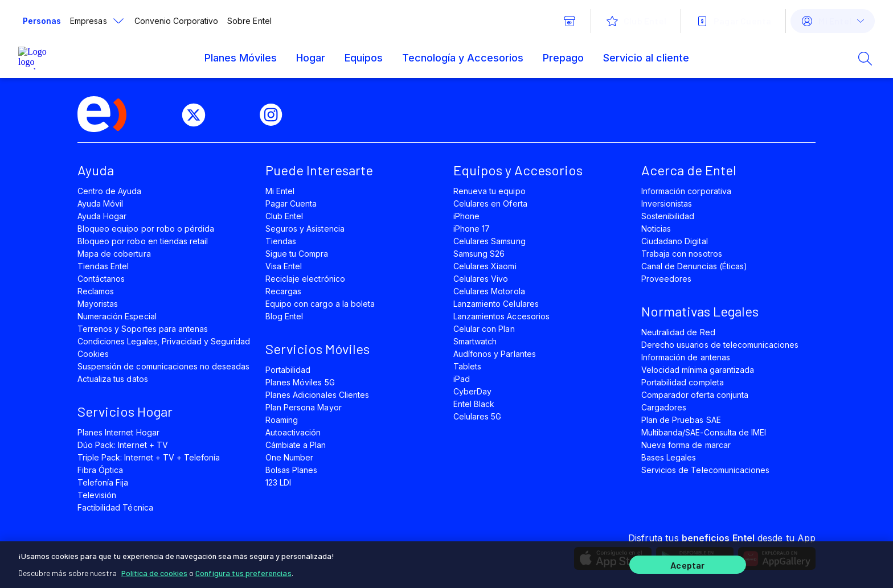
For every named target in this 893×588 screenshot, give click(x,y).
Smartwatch (475, 341)
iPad (462, 379)
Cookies (93, 354)
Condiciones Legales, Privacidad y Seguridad (164, 341)
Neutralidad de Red (678, 332)
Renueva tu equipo (489, 191)
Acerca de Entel (689, 170)
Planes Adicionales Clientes (317, 395)
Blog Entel (284, 316)
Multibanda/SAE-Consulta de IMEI (704, 432)
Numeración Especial (117, 316)
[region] (446, 564)
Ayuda (96, 170)
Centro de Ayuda (110, 191)
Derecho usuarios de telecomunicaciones (720, 345)
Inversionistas (667, 203)
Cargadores (664, 407)
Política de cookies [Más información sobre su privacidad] (154, 571)
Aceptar (687, 564)
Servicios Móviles (318, 349)
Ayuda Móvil (100, 203)
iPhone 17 (472, 229)
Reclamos (96, 291)
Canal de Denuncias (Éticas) (694, 266)
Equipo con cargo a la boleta (320, 304)
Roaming (282, 420)
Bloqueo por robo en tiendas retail (143, 241)
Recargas (283, 291)
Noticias (656, 229)
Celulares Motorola (489, 291)
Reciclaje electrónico (305, 279)
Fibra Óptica (100, 470)
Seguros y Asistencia (305, 229)
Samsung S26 (479, 254)
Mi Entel (280, 191)
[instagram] (276, 115)
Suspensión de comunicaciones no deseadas (163, 366)
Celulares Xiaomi (485, 266)
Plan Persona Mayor (304, 407)
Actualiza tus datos (113, 379)
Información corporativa (686, 191)
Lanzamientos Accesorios (501, 316)
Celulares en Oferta (490, 203)
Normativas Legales (700, 311)
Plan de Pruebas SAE (681, 420)
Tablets (467, 366)
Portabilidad (288, 370)
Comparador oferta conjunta (695, 395)
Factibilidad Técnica (115, 507)
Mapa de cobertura (114, 254)
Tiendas (281, 241)
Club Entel (284, 216)
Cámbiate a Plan (296, 445)
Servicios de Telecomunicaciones (705, 470)
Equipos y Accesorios (518, 170)
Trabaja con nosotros (682, 254)
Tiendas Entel (103, 266)
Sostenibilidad (668, 216)
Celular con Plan (484, 329)
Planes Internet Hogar (118, 432)
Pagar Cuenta (291, 203)
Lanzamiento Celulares (496, 304)
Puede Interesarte (319, 170)
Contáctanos (101, 279)
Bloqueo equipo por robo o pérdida (146, 229)
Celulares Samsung (489, 241)
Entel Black (474, 404)
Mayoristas (98, 304)
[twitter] (198, 115)
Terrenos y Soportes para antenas (143, 329)
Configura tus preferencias (243, 571)
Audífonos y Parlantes (495, 354)
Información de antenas (686, 357)
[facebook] (159, 115)
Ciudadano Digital (675, 241)
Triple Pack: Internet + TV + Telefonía (149, 457)
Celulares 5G (477, 416)
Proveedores (666, 279)
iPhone (466, 216)
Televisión (97, 495)
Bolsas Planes (291, 470)
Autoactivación (293, 432)
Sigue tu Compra (297, 254)
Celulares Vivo (481, 279)
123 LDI (278, 482)
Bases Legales (669, 457)
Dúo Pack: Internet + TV (123, 445)
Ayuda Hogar (102, 216)
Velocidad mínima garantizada (698, 370)
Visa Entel (284, 266)
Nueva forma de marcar (686, 445)
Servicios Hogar (125, 411)
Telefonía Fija (103, 482)
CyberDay (472, 391)
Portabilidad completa (683, 382)
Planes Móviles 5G (300, 382)
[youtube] (237, 115)
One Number (289, 457)
